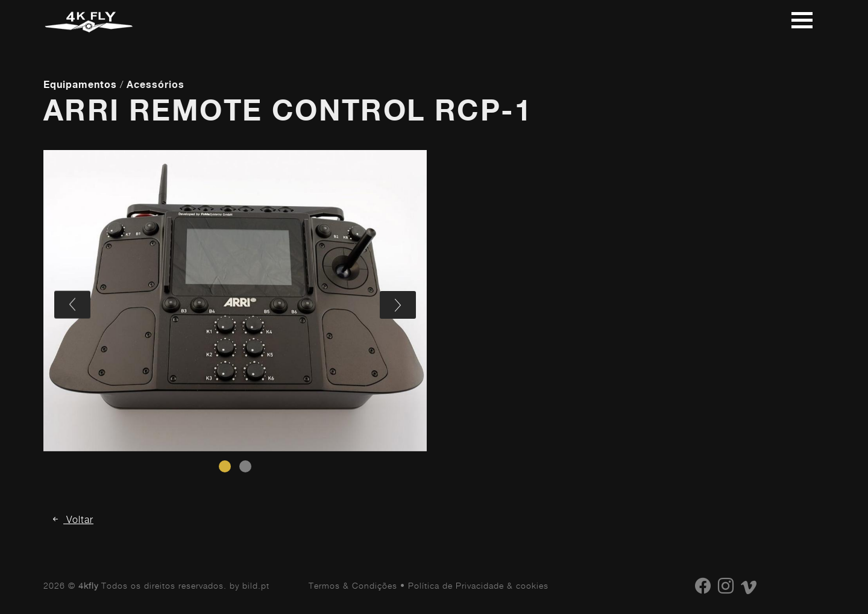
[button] (225, 466)
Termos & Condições (353, 585)
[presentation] (72, 305)
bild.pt (256, 585)
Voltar (72, 520)
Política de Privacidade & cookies (478, 585)
